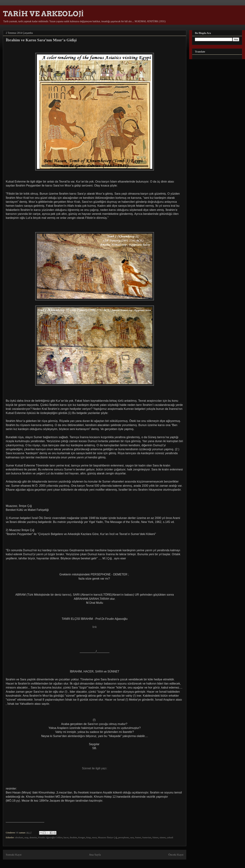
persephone (123, 837)
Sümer (155, 837)
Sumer (138, 837)
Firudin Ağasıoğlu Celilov (50, 837)
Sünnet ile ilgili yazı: (95, 768)
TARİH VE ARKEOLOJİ (43, 14)
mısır (94, 837)
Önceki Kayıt (176, 855)
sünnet (163, 837)
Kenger (82, 837)
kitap (88, 837)
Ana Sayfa (95, 855)
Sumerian (147, 837)
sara (132, 837)
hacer (66, 837)
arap (26, 837)
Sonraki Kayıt (14, 855)
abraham (19, 837)
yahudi (170, 837)
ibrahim (73, 837)
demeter (33, 837)
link (95, 627)
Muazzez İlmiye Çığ (108, 837)
